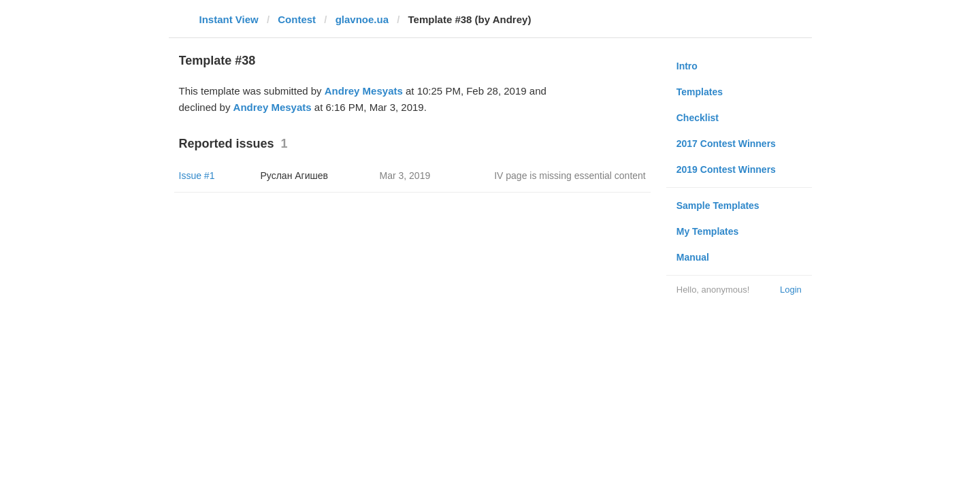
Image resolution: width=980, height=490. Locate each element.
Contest (297, 19)
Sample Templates (718, 206)
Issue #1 (197, 176)
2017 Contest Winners (726, 144)
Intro (687, 66)
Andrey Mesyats (364, 91)
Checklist (698, 118)
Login (791, 290)
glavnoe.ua (362, 19)
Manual (693, 257)
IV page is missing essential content (570, 176)
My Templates (708, 231)
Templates (700, 92)
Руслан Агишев (294, 176)
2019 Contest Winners (726, 169)
